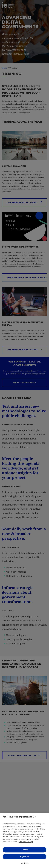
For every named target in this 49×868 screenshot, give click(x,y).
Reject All (25, 857)
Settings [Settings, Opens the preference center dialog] (24, 863)
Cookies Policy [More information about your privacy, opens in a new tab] (26, 842)
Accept (24, 850)
